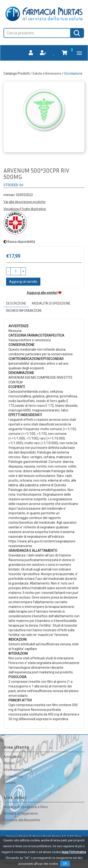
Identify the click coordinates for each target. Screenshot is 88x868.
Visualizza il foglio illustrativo (25, 209)
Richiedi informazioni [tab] (24, 311)
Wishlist (9, 763)
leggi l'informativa (74, 852)
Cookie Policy (13, 776)
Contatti (10, 783)
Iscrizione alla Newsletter (22, 820)
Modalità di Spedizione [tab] (51, 303)
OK (65, 864)
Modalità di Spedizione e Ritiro (26, 807)
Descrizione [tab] (16, 303)
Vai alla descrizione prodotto (25, 202)
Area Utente (13, 757)
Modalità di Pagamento (21, 814)
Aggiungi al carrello (23, 282)
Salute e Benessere (47, 73)
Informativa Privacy (18, 770)
